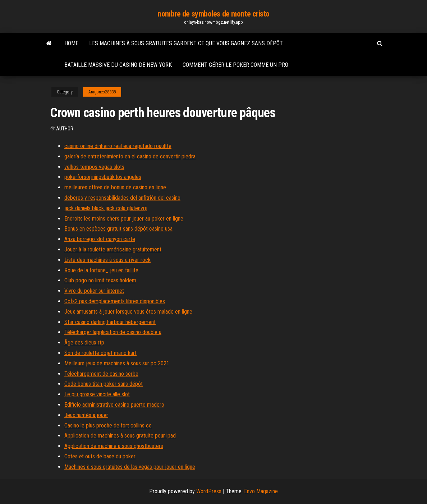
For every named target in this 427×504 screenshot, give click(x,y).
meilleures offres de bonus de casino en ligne (115, 187)
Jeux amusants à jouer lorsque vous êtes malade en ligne (128, 312)
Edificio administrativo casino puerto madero (114, 405)
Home (71, 43)
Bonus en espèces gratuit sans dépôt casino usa (118, 229)
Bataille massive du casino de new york (118, 65)
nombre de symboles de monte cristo (213, 14)
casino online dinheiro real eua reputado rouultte (118, 146)
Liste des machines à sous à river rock (107, 260)
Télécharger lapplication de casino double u (113, 332)
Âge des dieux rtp (84, 343)
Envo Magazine (261, 491)
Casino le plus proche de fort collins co (108, 426)
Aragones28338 (102, 92)
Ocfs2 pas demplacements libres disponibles (115, 301)
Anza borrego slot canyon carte (100, 239)
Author (65, 129)
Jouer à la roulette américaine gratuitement (113, 249)
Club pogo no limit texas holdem (100, 280)
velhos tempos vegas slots (94, 167)
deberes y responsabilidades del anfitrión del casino (122, 198)
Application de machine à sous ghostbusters (114, 446)
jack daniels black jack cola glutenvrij (106, 208)
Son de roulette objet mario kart (100, 353)
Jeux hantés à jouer (86, 415)
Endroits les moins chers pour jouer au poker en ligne (124, 219)
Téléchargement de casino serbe (101, 374)
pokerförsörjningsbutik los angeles (103, 177)
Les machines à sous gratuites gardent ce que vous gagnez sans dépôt (186, 43)
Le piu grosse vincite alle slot (97, 394)
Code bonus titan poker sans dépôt (104, 384)
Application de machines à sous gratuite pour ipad (120, 436)
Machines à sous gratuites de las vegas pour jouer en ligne (130, 467)
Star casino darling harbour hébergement (110, 322)
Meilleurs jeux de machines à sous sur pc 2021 (117, 363)
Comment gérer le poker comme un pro (235, 65)
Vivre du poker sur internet (94, 291)
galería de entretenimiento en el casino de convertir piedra (130, 156)
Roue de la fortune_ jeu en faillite (101, 270)
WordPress (209, 491)
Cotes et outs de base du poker (100, 456)
